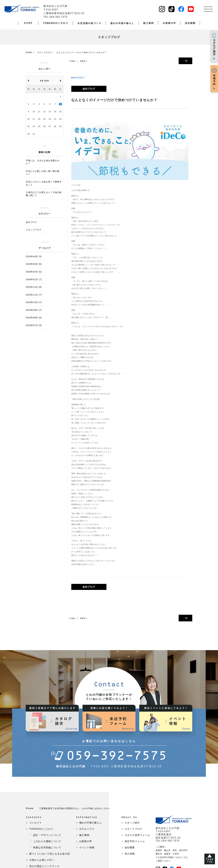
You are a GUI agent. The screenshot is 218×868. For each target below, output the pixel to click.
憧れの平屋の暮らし (91, 823)
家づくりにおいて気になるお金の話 (50, 854)
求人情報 (130, 854)
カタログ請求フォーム (137, 835)
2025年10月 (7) (34, 302)
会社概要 (130, 847)
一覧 (185, 61)
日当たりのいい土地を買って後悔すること (44, 183)
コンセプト (36, 823)
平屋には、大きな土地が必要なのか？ (43, 162)
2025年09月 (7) (34, 310)
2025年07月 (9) (34, 325)
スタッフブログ (134, 829)
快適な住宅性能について (47, 847)
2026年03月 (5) (34, 264)
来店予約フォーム (135, 841)
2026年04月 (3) (34, 256)
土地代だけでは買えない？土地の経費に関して (44, 194)
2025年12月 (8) (34, 287)
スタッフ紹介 (132, 823)
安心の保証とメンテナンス (45, 866)
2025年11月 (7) (34, 295)
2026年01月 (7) (34, 279)
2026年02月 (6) (34, 272)
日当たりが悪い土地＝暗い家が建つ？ (43, 173)
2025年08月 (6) (34, 318)
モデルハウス (87, 829)
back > (84, 61)
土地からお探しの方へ (42, 860)
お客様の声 (86, 841)
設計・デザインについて (47, 835)
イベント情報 (87, 847)
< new (72, 61)
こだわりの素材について (47, 841)
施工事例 (84, 835)
